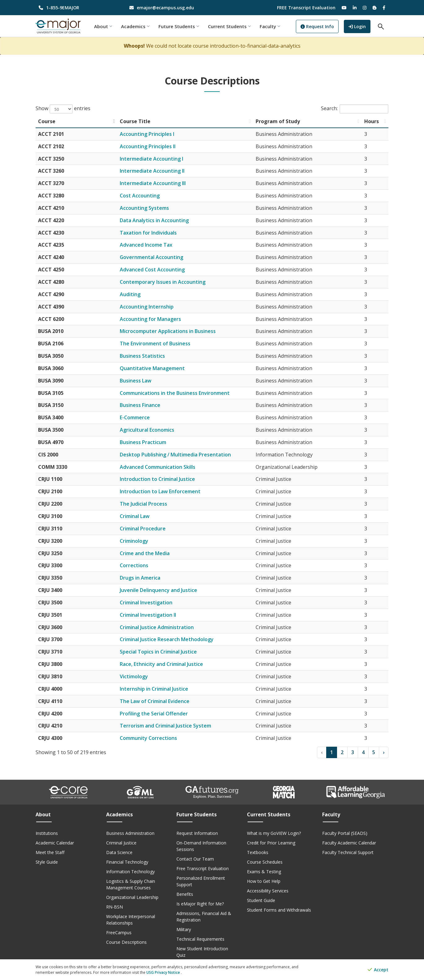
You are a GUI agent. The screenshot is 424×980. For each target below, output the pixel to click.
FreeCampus (119, 933)
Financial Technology (127, 862)
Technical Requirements (200, 939)
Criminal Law (135, 516)
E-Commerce (135, 417)
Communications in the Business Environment (175, 393)
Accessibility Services (268, 891)
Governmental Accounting (152, 257)
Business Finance (140, 405)
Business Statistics (142, 356)
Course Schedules (265, 862)
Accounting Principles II (148, 146)
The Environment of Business (155, 343)
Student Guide (261, 900)
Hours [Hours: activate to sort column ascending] (372, 121)
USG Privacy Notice (164, 972)
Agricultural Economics (147, 430)
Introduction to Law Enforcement (160, 491)
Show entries (63, 109)
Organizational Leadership (132, 897)
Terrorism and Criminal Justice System (165, 726)
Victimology (134, 676)
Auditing (130, 294)
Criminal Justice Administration (157, 627)
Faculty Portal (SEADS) (345, 833)
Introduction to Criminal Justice (157, 479)
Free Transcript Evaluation (203, 868)
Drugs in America (140, 578)
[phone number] (76, 8)
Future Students (179, 26)
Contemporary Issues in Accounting (163, 282)
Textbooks (258, 852)
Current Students (229, 26)
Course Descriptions (126, 942)
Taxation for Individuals (148, 233)
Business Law (136, 381)
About (103, 26)
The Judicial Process (143, 504)
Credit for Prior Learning (271, 843)
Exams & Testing (264, 872)
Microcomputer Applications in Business (168, 331)
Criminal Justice (121, 843)
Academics (135, 26)
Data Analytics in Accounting (154, 220)
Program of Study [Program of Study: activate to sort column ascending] (278, 121)
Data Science (119, 852)
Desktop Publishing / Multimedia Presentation (175, 455)
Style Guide (47, 862)
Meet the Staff (50, 852)
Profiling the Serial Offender (154, 714)
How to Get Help (264, 881)
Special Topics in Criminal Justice (158, 652)
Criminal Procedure (143, 529)
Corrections (134, 565)
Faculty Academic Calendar (349, 843)
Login (359, 26)
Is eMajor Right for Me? (200, 904)
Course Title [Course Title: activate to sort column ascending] (135, 121)
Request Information (197, 833)
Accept (378, 970)
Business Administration (130, 833)
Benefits (185, 894)
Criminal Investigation (146, 602)
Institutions (47, 833)
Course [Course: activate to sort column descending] (47, 121)
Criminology (134, 541)
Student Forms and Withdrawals (279, 910)
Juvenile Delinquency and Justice (158, 590)
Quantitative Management (152, 368)
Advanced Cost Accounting (152, 270)
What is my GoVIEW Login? (274, 833)
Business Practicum (143, 442)
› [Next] (384, 752)
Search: (355, 109)
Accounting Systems (144, 208)
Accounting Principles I (147, 134)
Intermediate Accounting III (153, 183)
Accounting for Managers (150, 319)
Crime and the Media (145, 553)
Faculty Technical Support (348, 852)
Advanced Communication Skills (158, 467)
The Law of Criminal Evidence (155, 701)
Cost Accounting (140, 196)
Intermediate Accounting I (151, 159)
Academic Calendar (55, 843)
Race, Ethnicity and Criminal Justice (161, 664)
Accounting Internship (147, 307)
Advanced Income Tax (146, 245)
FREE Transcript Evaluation (306, 8)
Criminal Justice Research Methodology (167, 639)
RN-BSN (115, 907)
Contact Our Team (195, 859)
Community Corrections (148, 738)
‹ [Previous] (322, 752)
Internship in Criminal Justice (154, 689)
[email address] (167, 8)
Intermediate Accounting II (152, 171)
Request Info (318, 26)
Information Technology (130, 872)
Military (184, 929)
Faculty (270, 26)
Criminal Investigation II (148, 615)
